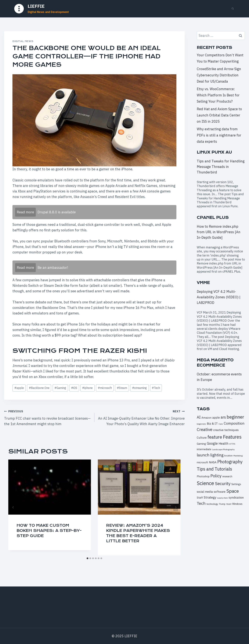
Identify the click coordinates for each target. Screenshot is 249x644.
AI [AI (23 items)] (199, 417)
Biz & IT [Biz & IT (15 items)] (212, 423)
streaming (139, 388)
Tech (156, 388)
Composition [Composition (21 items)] (234, 423)
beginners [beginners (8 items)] (201, 424)
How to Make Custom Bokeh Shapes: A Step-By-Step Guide (49, 531)
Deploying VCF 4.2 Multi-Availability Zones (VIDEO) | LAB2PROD (219, 297)
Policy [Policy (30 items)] (216, 476)
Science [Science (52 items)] (205, 483)
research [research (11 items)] (227, 476)
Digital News (23, 41)
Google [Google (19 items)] (212, 443)
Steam (122, 388)
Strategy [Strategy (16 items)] (210, 497)
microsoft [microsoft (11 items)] (202, 462)
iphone (87, 388)
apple (19, 388)
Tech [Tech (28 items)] (201, 503)
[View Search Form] (233, 9)
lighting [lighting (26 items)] (217, 455)
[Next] (176, 507)
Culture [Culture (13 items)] (202, 437)
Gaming (60, 388)
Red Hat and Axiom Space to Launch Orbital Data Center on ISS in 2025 (219, 115)
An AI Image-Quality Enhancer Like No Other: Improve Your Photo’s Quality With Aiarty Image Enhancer (141, 417)
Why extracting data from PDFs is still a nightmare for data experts (219, 135)
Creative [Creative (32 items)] (205, 429)
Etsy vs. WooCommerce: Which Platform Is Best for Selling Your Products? (218, 95)
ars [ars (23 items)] (223, 417)
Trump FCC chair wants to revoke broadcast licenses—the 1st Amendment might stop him (48, 417)
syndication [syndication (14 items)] (236, 498)
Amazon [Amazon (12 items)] (206, 418)
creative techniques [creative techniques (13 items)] (226, 430)
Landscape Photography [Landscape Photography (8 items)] (223, 449)
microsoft (105, 388)
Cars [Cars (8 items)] (221, 424)
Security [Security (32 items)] (223, 484)
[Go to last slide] (13, 507)
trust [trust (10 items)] (229, 504)
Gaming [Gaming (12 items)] (201, 444)
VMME (203, 283)
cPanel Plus (213, 218)
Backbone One (39, 388)
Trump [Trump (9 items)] (222, 504)
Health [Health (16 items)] (223, 443)
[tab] (87, 558)
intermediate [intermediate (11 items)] (204, 449)
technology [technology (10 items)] (212, 504)
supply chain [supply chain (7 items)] (222, 498)
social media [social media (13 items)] (205, 492)
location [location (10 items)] (228, 456)
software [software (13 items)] (220, 492)
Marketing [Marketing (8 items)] (238, 456)
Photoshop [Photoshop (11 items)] (203, 476)
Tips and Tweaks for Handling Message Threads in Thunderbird (221, 167)
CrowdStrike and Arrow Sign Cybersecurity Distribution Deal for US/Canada (219, 75)
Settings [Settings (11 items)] (236, 484)
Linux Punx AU (214, 152)
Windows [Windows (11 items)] (237, 504)
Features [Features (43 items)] (232, 437)
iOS (74, 388)
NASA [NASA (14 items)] (213, 462)
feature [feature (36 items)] (215, 437)
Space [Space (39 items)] (233, 491)
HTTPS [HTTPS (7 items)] (232, 444)
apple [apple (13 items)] (216, 417)
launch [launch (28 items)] (203, 455)
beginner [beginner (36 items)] (235, 417)
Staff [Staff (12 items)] (200, 498)
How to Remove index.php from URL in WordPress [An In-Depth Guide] (219, 232)
